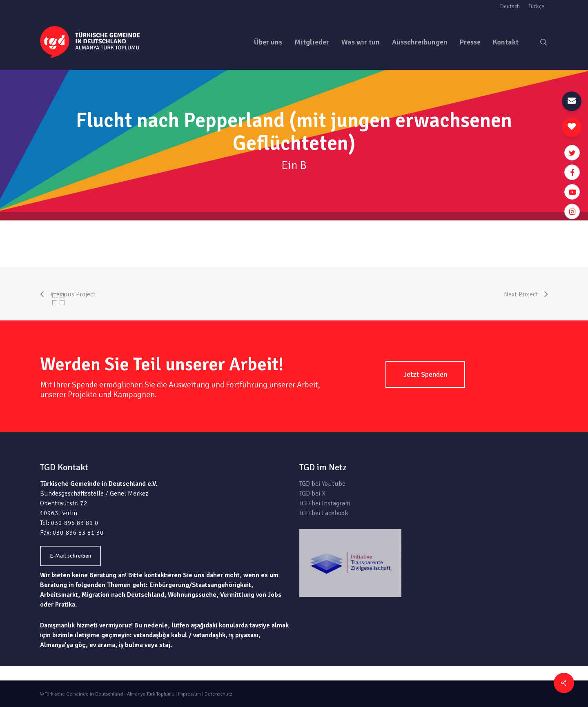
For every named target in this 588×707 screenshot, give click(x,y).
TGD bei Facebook (324, 513)
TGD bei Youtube (322, 484)
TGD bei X (312, 494)
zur (544, 225)
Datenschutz (218, 694)
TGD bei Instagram (325, 503)
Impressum (189, 694)
